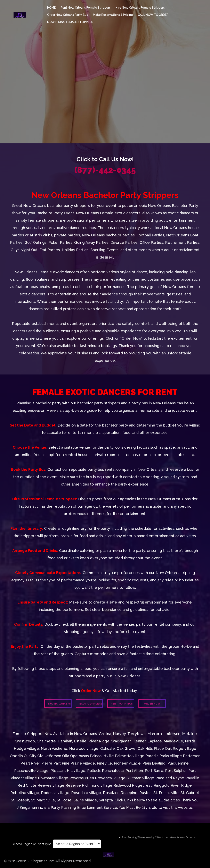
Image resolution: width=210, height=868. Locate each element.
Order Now (152, 704)
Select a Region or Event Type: (32, 844)
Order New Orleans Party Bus (68, 15)
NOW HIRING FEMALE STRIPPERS (70, 22)
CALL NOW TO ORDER (153, 15)
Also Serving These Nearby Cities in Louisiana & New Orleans (159, 837)
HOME (51, 8)
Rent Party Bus (122, 704)
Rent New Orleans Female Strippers (86, 8)
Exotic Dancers (59, 704)
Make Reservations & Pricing (113, 15)
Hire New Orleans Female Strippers (140, 8)
